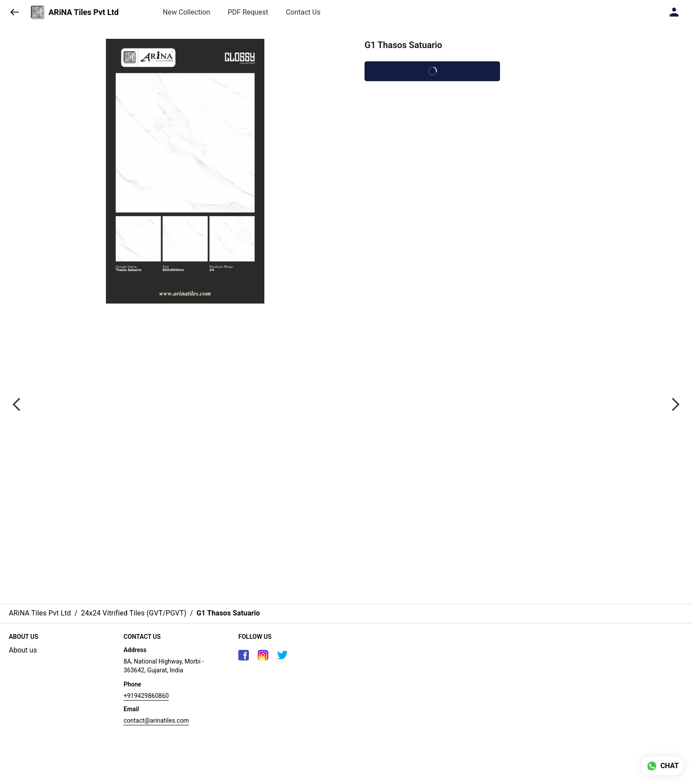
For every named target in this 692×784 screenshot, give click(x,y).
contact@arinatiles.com (156, 720)
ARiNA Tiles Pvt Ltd (84, 12)
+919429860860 (146, 696)
